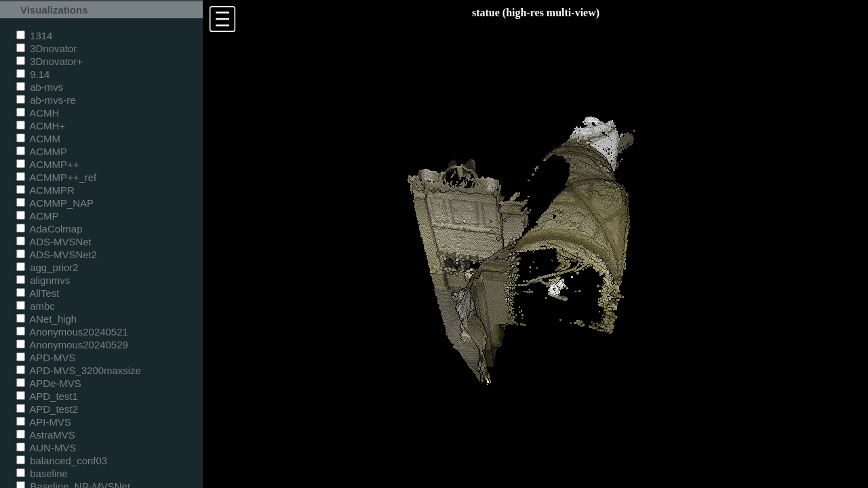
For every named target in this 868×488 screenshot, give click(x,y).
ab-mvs (40, 87)
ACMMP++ (47, 164)
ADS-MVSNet (54, 242)
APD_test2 (47, 409)
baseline (42, 473)
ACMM (38, 139)
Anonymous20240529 (72, 345)
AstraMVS (46, 435)
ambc (36, 306)
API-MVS (44, 422)
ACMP (38, 216)
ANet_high (46, 319)
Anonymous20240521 (72, 332)
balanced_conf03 (62, 461)
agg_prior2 (47, 267)
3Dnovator (46, 48)
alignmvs (43, 280)
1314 (34, 36)
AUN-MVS (46, 448)
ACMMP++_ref (56, 177)
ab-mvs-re (46, 100)
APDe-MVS (49, 383)
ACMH (38, 113)
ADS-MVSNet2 (57, 255)
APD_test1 (47, 396)
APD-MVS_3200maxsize (79, 370)
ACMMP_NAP (55, 203)
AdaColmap (49, 229)
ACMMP (42, 151)
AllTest (38, 293)
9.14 (33, 74)
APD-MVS (46, 358)
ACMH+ (41, 126)
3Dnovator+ (50, 61)
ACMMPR (45, 190)
